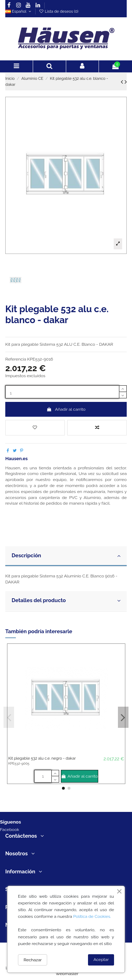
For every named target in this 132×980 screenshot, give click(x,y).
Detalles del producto (66, 601)
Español (19, 11)
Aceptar (101, 960)
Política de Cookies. (92, 916)
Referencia (16, 359)
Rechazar (33, 960)
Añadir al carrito (66, 409)
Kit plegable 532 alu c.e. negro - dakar (42, 758)
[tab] (66, 557)
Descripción (66, 556)
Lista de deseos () (58, 11)
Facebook (10, 830)
